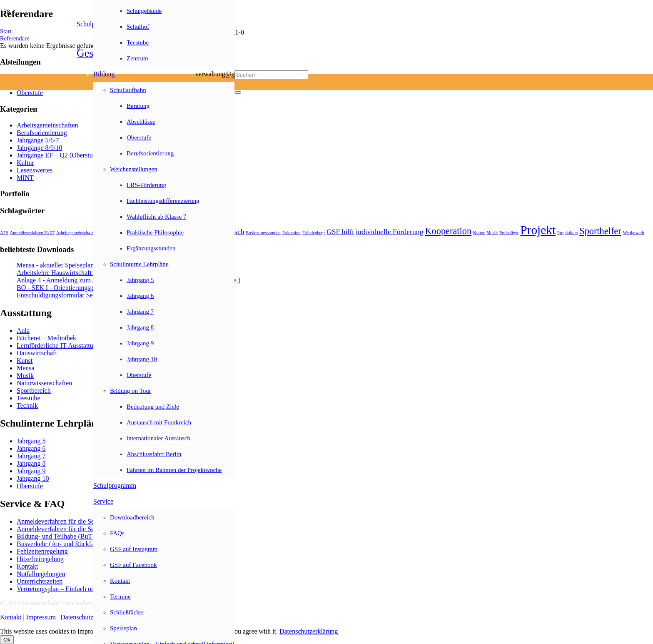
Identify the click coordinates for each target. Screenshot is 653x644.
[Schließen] (238, 92)
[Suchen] (271, 75)
